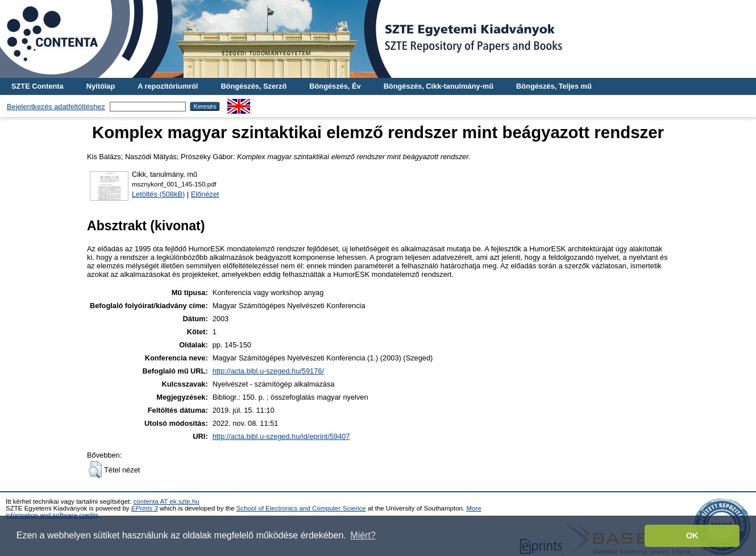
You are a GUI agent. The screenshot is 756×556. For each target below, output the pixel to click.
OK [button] (692, 536)
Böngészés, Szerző (254, 86)
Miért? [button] (363, 535)
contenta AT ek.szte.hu (167, 501)
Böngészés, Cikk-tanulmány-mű (439, 86)
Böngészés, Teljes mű (554, 86)
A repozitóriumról (168, 86)
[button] (95, 470)
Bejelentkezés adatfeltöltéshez (56, 107)
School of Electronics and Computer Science (301, 508)
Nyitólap (101, 86)
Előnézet (205, 194)
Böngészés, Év (335, 86)
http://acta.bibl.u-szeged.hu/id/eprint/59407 (281, 436)
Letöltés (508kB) (158, 194)
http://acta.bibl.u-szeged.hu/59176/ (268, 371)
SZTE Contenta (38, 86)
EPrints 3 (145, 508)
